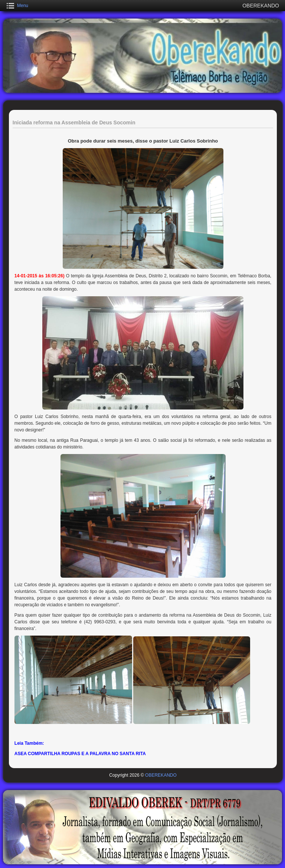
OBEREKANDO (161, 775)
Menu (23, 6)
